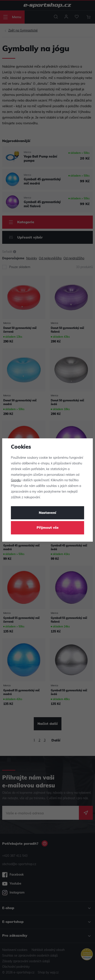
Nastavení (47, 513)
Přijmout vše (48, 528)
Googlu (16, 480)
